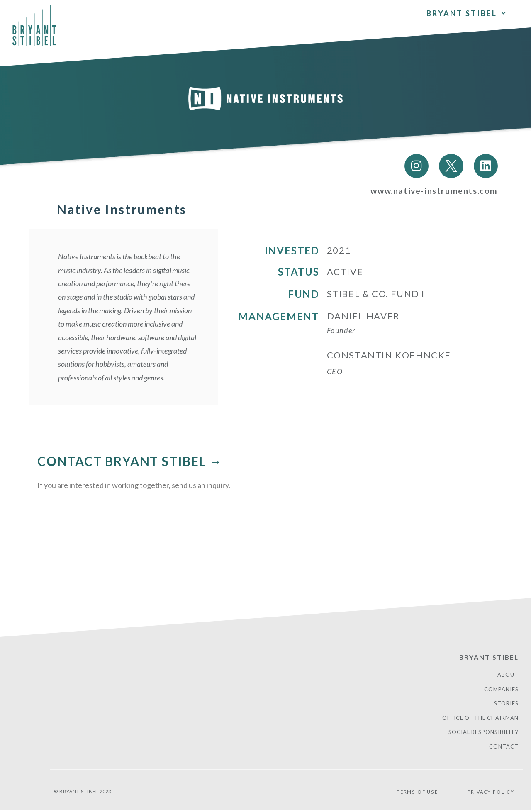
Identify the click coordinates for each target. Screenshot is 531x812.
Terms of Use (418, 794)
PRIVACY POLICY (490, 794)
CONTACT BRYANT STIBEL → (130, 461)
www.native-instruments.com (433, 191)
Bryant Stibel (467, 11)
